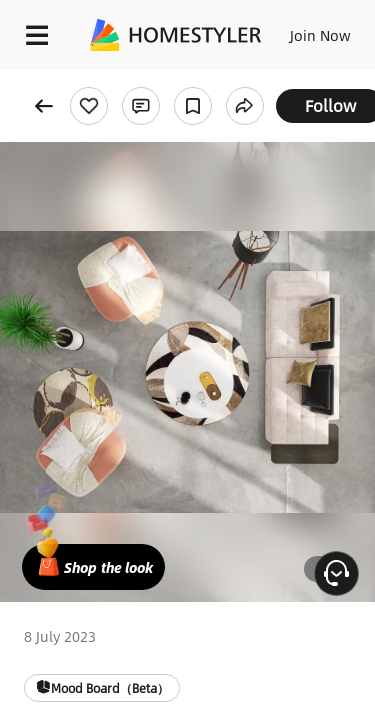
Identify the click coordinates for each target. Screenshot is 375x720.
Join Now (320, 35)
